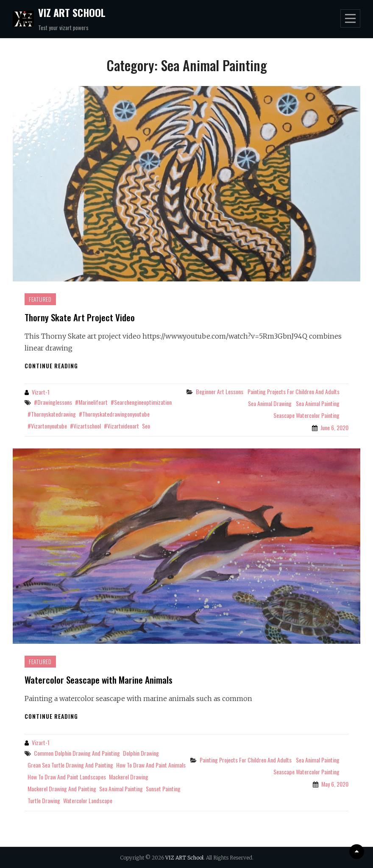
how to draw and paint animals (151, 765)
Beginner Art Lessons (220, 391)
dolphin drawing (141, 753)
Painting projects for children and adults (294, 391)
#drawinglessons (53, 402)
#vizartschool (85, 426)
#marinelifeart (91, 402)
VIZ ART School (72, 12)
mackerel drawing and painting (62, 789)
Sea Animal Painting (318, 403)
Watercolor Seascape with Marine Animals (99, 680)
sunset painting (163, 789)
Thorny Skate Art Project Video (80, 317)
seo (146, 426)
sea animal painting (121, 789)
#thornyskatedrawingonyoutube (114, 414)
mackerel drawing (129, 777)
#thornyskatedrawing (52, 414)
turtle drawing (44, 800)
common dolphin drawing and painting (77, 753)
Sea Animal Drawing (270, 403)
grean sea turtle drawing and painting (70, 765)
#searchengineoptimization (141, 402)
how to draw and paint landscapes (67, 777)
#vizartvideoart (121, 426)
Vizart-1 (41, 392)
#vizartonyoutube (47, 426)
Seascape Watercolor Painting (306, 415)
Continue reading (51, 366)
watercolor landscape (88, 800)
